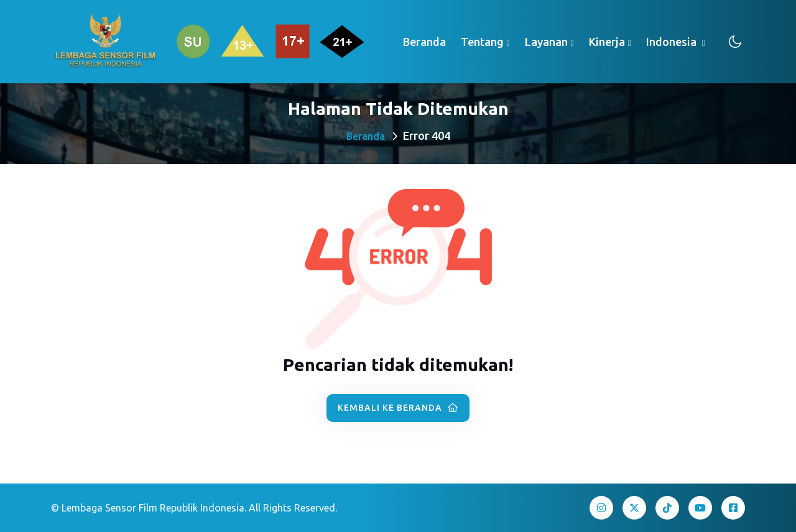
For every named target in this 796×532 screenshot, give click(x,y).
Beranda (424, 42)
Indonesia (673, 42)
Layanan (546, 42)
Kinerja (607, 42)
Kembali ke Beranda (398, 408)
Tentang (482, 42)
